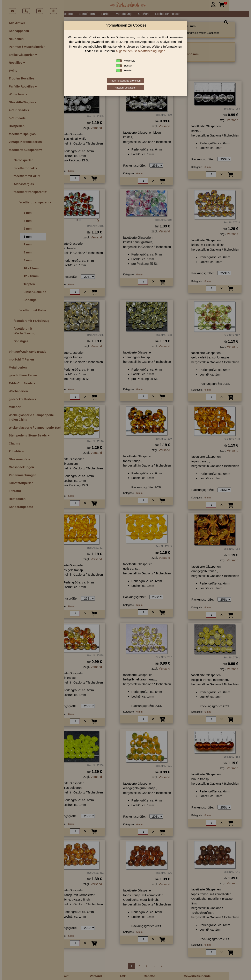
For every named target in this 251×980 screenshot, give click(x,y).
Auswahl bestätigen (125, 88)
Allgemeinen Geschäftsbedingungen (141, 51)
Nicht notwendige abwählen (125, 81)
